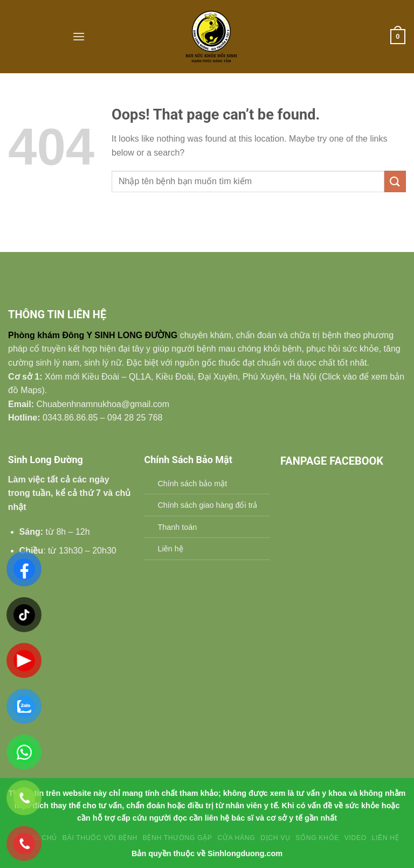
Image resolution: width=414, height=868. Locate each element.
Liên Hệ (386, 838)
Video (356, 838)
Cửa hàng (236, 838)
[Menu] (79, 36)
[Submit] (395, 181)
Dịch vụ (275, 838)
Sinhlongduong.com (245, 853)
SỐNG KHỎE (317, 838)
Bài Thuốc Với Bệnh (100, 838)
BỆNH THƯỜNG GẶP (178, 838)
